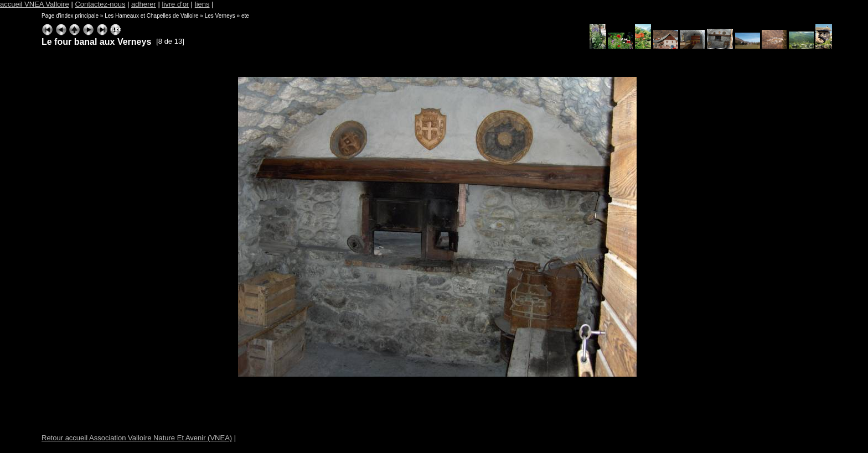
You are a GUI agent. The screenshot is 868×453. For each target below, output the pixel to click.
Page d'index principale (70, 16)
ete (245, 16)
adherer (144, 4)
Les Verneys (220, 16)
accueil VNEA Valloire (35, 4)
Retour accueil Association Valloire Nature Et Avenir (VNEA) (137, 438)
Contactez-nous (100, 4)
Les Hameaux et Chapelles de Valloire (151, 16)
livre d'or (175, 4)
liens (202, 4)
